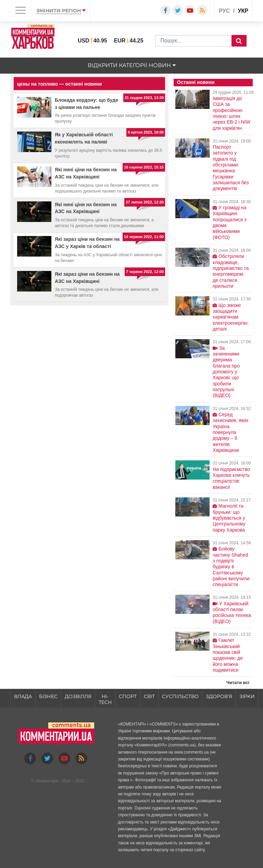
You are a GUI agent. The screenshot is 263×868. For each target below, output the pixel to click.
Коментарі (47, 781)
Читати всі (238, 683)
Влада (23, 696)
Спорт (128, 696)
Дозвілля (78, 696)
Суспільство (180, 696)
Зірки (247, 696)
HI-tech (105, 699)
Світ (149, 696)
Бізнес (48, 696)
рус (224, 11)
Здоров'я (219, 696)
